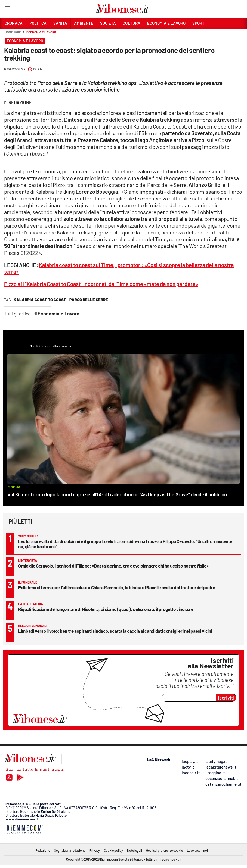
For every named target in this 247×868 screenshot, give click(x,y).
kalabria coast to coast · (41, 300)
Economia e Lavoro (41, 32)
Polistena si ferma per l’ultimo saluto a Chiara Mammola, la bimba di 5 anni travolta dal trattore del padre (117, 587)
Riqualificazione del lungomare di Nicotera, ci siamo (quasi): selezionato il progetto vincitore (106, 609)
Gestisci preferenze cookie (164, 850)
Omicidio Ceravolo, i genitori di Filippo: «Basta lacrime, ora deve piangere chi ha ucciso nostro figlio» (114, 566)
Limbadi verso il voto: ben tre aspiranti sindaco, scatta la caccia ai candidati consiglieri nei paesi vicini (115, 631)
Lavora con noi (197, 850)
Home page (13, 32)
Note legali (135, 850)
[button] (237, 35)
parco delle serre (89, 300)
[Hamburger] (7, 9)
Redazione (43, 850)
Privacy (95, 850)
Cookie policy (113, 850)
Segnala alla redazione (70, 850)
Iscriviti (226, 698)
